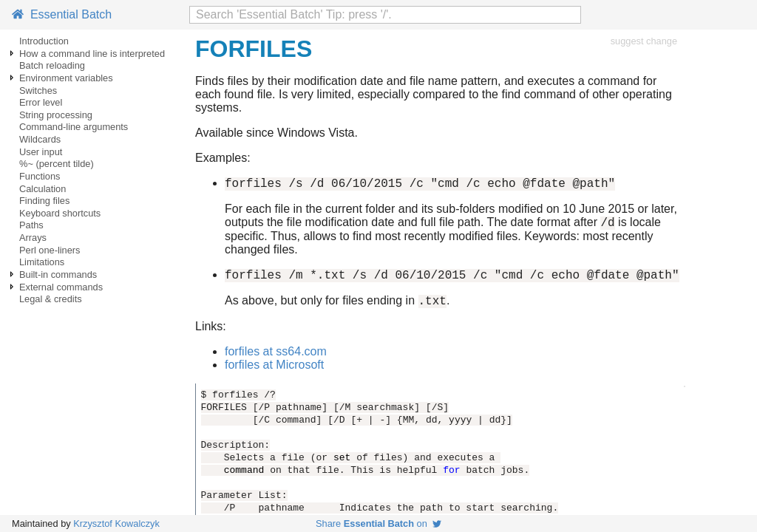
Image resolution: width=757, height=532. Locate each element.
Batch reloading (52, 65)
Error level (41, 102)
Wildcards (40, 139)
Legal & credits (51, 299)
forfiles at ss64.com (276, 360)
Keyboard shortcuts (60, 213)
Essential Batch (62, 14)
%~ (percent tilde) (57, 164)
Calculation (43, 189)
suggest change (644, 41)
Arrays (33, 238)
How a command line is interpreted (92, 54)
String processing (56, 115)
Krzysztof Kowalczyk (116, 524)
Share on (378, 524)
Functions (40, 176)
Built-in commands (58, 274)
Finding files (44, 201)
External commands (61, 287)
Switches (38, 91)
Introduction (44, 41)
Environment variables (66, 78)
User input (41, 152)
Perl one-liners (50, 250)
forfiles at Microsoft (274, 374)
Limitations (42, 262)
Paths (31, 225)
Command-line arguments (74, 127)
